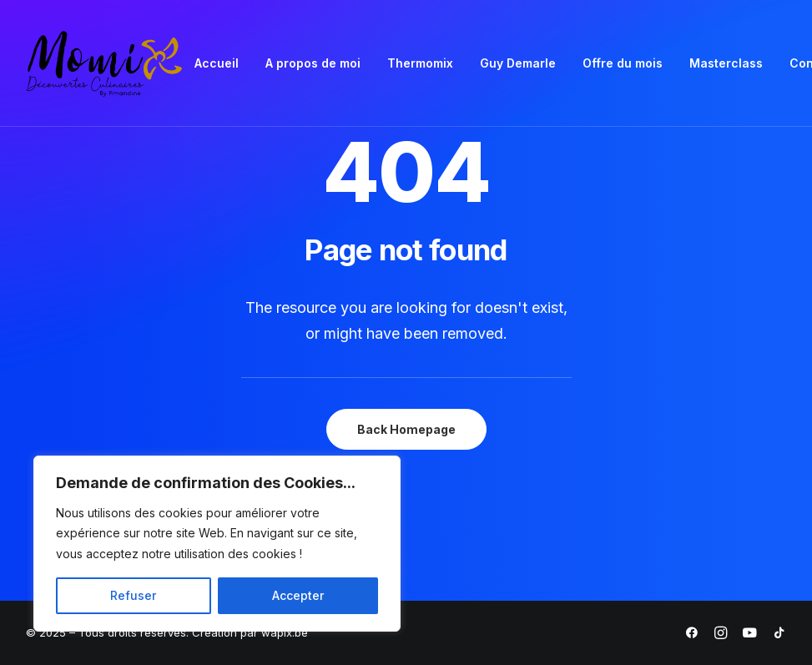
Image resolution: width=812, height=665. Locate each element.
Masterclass (726, 63)
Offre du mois (623, 63)
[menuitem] (217, 63)
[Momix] (105, 63)
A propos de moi (313, 63)
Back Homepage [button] (406, 429)
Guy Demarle (518, 63)
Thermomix (420, 63)
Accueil (217, 63)
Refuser (133, 595)
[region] (217, 544)
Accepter (298, 595)
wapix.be (285, 632)
